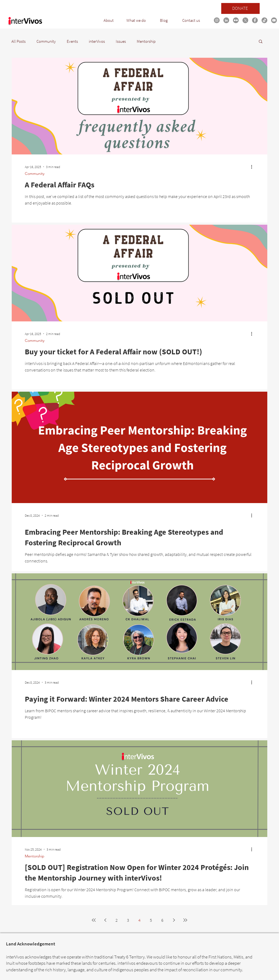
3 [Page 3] (128, 920)
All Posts (19, 41)
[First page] (94, 920)
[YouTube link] (274, 20)
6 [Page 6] (162, 920)
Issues (121, 41)
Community (46, 41)
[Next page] (174, 920)
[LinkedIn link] (226, 20)
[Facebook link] (255, 20)
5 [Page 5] (151, 920)
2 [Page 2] (117, 920)
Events (72, 41)
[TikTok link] (264, 20)
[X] (245, 20)
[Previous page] (105, 920)
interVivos (97, 41)
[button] (109, 20)
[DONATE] (240, 8)
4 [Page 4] (139, 920)
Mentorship (146, 41)
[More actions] (253, 167)
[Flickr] (236, 20)
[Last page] (185, 920)
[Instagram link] (217, 20)
